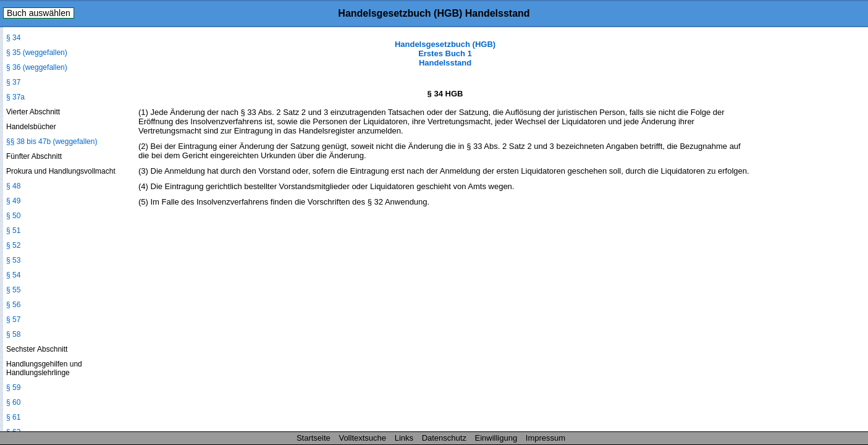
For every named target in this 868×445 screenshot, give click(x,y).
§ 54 (13, 275)
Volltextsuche (362, 438)
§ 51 (13, 231)
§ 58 (13, 334)
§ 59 (13, 388)
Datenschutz (444, 438)
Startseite (314, 438)
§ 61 (13, 417)
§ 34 (13, 38)
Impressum (546, 438)
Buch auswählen (39, 13)
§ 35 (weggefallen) (37, 53)
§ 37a (15, 97)
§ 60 (13, 402)
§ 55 (13, 290)
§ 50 (13, 216)
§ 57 (13, 320)
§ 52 (13, 245)
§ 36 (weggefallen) (37, 67)
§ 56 (13, 305)
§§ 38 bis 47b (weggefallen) (52, 142)
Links (404, 438)
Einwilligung (496, 438)
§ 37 (13, 82)
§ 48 (13, 186)
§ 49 (13, 201)
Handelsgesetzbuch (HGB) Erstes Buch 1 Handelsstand (445, 53)
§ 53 (13, 260)
